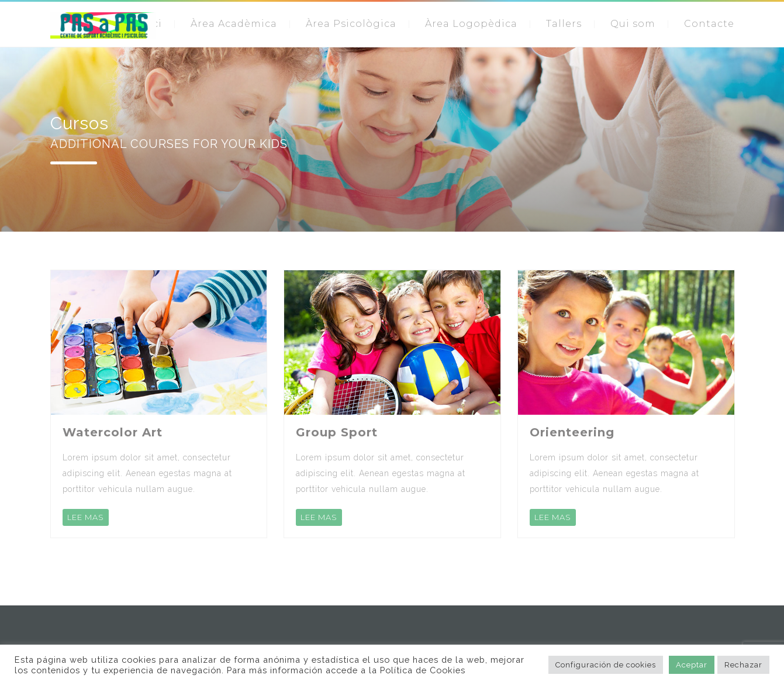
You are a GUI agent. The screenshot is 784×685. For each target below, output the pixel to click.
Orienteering (572, 432)
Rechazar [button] (743, 665)
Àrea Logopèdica (471, 24)
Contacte (709, 24)
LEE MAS (86, 517)
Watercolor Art (113, 432)
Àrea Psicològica (351, 24)
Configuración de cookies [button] (606, 665)
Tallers (564, 24)
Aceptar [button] (692, 665)
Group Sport (337, 432)
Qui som (633, 24)
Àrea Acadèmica (234, 24)
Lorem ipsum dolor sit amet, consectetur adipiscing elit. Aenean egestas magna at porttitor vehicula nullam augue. (147, 473)
